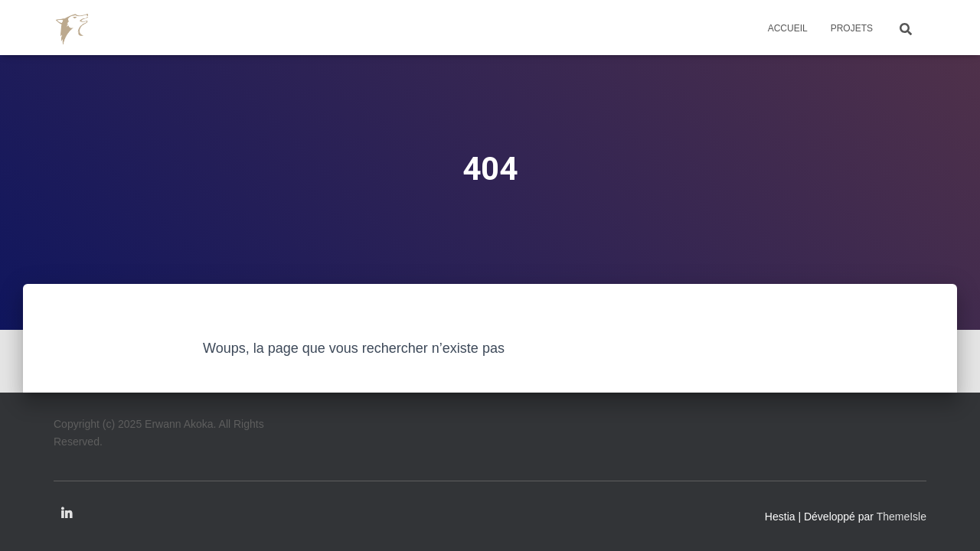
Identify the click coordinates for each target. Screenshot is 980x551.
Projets (852, 28)
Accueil (788, 28)
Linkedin (67, 514)
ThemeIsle (902, 517)
